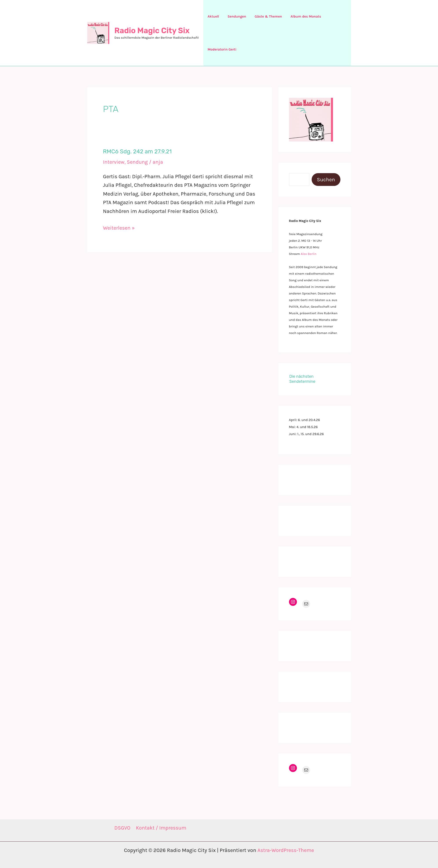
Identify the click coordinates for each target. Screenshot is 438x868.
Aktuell (213, 16)
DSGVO (122, 828)
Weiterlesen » (119, 228)
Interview (114, 162)
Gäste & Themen (265, 16)
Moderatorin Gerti (221, 49)
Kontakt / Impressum (161, 828)
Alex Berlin (309, 254)
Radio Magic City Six (152, 31)
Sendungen (235, 16)
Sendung (138, 162)
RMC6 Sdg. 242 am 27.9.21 (137, 152)
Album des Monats (301, 16)
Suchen (326, 180)
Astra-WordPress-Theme (286, 850)
